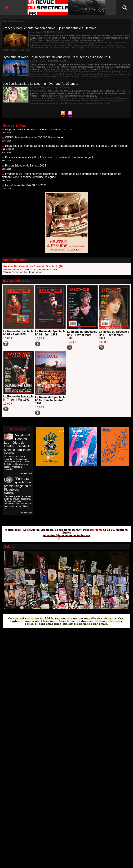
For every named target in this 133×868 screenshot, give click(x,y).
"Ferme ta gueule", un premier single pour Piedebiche (17, 484)
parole (48, 48)
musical (110, 45)
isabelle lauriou (65, 74)
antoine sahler (37, 43)
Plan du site (49, 538)
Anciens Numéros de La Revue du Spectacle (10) (33, 266)
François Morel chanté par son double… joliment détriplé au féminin (49, 28)
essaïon (108, 43)
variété (107, 103)
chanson (64, 43)
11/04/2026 (9, 453)
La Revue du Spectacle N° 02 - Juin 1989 (50, 333)
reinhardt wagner (61, 48)
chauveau (74, 43)
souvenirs (75, 77)
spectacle (121, 48)
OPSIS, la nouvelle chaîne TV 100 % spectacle (34, 142)
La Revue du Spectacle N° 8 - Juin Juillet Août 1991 (50, 400)
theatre (6, 50)
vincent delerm (23, 50)
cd (54, 98)
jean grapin (58, 45)
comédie (99, 43)
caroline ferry (52, 43)
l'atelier (77, 74)
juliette (68, 45)
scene (112, 48)
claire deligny (87, 43)
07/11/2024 (9, 493)
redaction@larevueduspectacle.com (66, 535)
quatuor (34, 103)
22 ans (34, 98)
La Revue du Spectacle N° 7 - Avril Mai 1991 (18, 398)
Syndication (66, 538)
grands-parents (119, 72)
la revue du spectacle (83, 45)
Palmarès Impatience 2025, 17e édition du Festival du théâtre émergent (49, 162)
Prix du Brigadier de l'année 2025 (25, 170)
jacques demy (46, 101)
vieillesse (104, 77)
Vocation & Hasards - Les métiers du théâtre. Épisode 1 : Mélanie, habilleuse (17, 443)
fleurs (78, 72)
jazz (56, 101)
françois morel (120, 43)
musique (119, 45)
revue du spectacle (80, 48)
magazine (100, 45)
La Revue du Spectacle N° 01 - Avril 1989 (18, 333)
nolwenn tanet (37, 48)
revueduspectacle (99, 48)
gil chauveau (37, 45)
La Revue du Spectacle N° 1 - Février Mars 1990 (82, 335)
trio (13, 50)
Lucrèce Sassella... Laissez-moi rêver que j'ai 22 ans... (40, 84)
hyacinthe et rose (48, 74)
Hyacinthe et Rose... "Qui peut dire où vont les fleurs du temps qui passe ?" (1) (57, 57)
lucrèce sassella (89, 101)
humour (48, 45)
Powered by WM (82, 538)
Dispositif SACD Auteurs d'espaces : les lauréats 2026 (38, 134)
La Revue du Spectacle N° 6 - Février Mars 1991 (114, 335)
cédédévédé (63, 98)
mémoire (119, 74)
